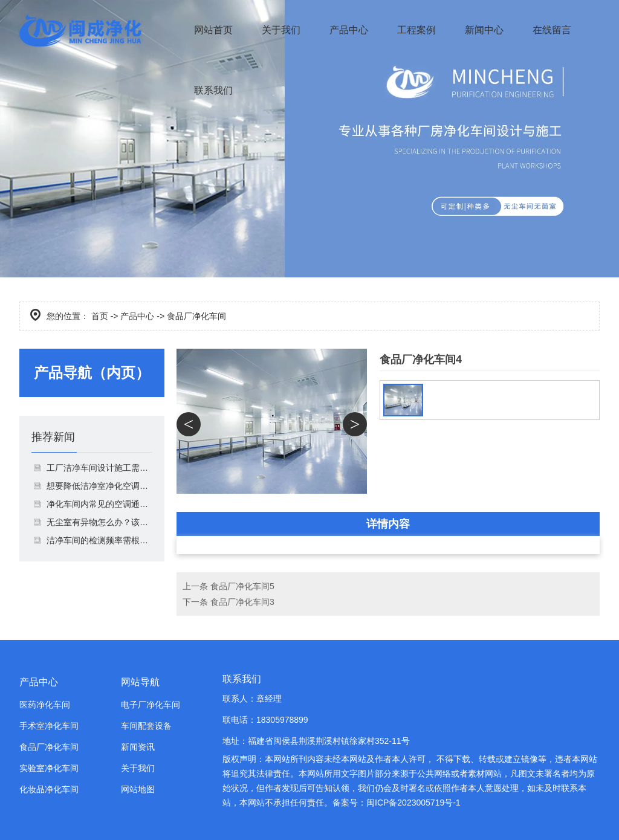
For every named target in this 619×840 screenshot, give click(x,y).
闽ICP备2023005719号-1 (413, 803)
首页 (100, 316)
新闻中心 (484, 30)
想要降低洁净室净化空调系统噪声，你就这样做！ (99, 486)
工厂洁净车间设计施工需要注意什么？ (99, 468)
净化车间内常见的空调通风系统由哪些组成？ (99, 504)
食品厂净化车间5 (242, 586)
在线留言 (552, 30)
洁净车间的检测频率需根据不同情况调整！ (99, 540)
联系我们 (213, 90)
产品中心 (349, 30)
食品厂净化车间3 (242, 602)
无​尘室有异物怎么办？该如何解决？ (99, 522)
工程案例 (416, 30)
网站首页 (213, 30)
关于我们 (281, 30)
